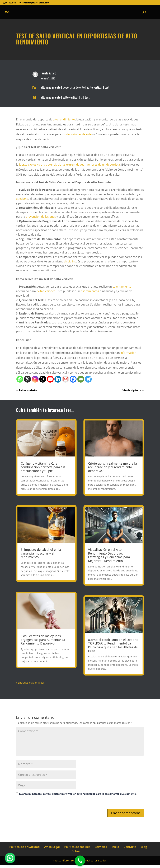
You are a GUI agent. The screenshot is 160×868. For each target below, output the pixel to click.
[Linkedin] (58, 379)
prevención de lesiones (41, 217)
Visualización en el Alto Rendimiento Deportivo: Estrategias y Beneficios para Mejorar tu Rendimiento (109, 555)
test (107, 87)
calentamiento (122, 287)
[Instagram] (35, 379)
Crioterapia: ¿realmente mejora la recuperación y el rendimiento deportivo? (112, 467)
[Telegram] (88, 379)
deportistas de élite (79, 134)
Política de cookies (77, 847)
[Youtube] (50, 379)
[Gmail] (65, 379)
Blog (144, 847)
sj (82, 97)
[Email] (81, 379)
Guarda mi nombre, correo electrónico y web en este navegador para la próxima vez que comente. (78, 794)
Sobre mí (78, 851)
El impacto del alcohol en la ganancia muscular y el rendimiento (41, 553)
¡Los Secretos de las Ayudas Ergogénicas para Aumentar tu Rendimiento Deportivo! (43, 640)
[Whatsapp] (20, 379)
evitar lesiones (46, 291)
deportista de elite (74, 87)
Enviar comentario (126, 813)
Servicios (101, 847)
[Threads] (43, 379)
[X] (27, 379)
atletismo (22, 199)
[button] (10, 858)
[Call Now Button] (80, 861)
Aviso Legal (52, 847)
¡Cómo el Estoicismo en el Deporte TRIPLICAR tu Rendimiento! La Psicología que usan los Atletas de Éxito (113, 645)
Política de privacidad (25, 847)
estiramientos (90, 291)
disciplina (70, 261)
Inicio (115, 847)
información (128, 353)
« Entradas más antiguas (30, 683)
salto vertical (95, 87)
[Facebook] (73, 379)
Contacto (130, 847)
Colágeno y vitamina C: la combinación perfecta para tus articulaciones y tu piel (43, 467)
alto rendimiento (51, 87)
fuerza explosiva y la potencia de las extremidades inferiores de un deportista (69, 165)
